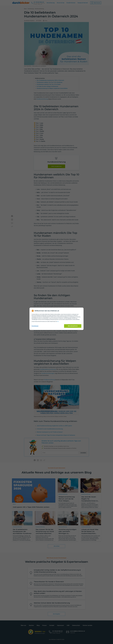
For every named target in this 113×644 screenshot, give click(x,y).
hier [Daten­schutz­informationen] (58, 321)
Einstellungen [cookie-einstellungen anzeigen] (35, 326)
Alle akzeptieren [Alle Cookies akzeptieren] (73, 326)
